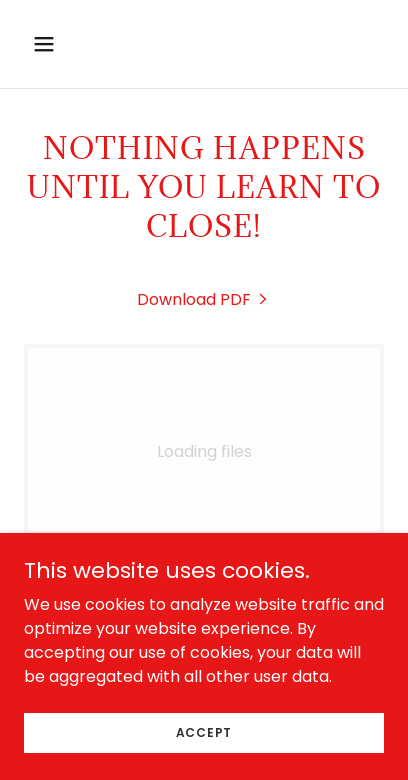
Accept (204, 731)
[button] (65, 44)
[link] (204, 299)
